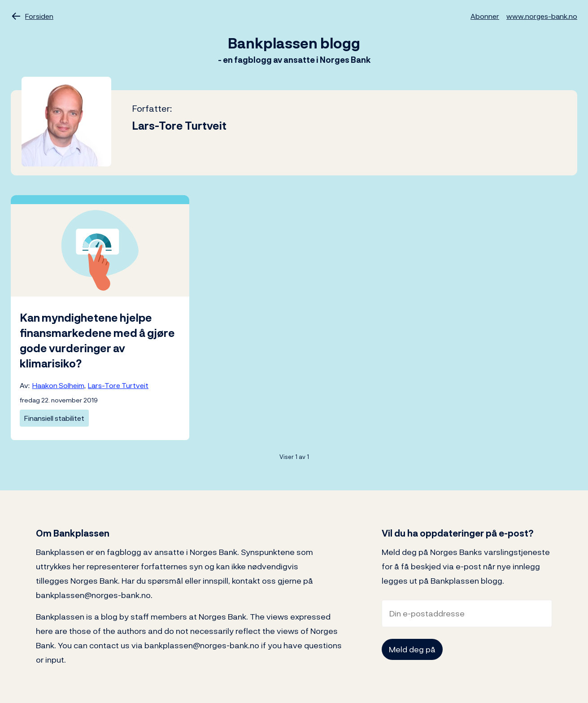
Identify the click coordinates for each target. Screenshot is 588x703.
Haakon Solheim (58, 385)
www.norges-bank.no (542, 16)
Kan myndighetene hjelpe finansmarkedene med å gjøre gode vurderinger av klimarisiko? (97, 341)
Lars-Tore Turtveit (118, 385)
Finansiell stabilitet (54, 418)
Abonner (485, 16)
